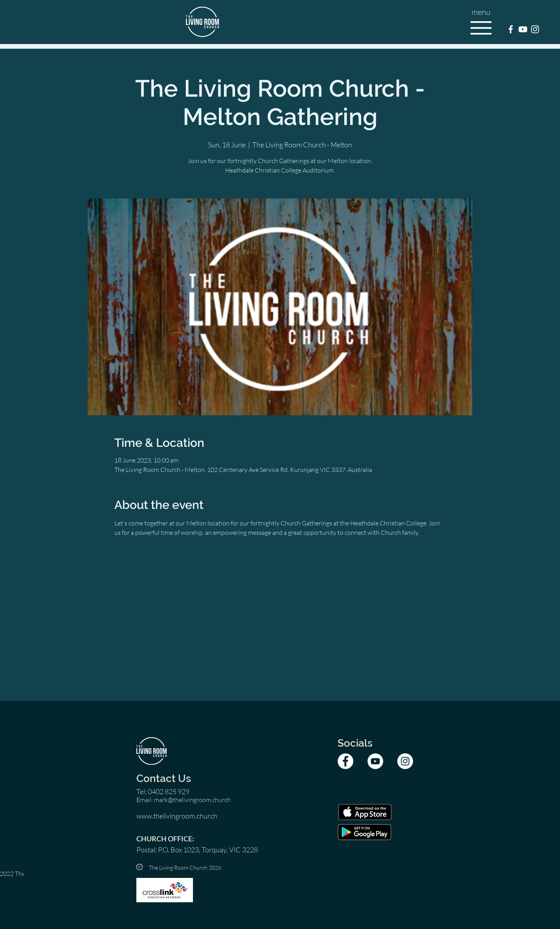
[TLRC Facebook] (511, 29)
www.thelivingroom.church (177, 816)
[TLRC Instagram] (535, 29)
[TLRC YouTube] (523, 29)
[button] (481, 28)
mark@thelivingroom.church (192, 800)
